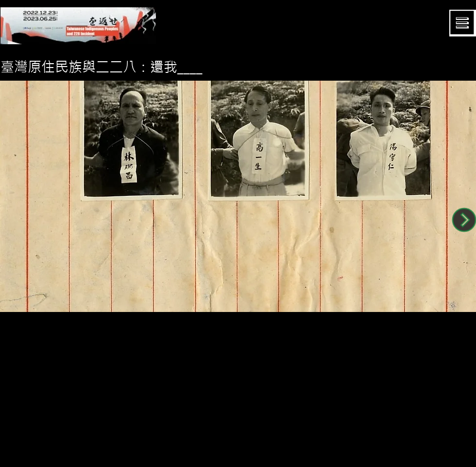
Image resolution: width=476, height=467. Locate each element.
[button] (463, 23)
